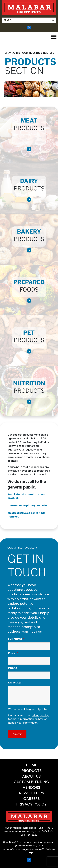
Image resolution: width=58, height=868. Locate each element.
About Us (31, 776)
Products (32, 771)
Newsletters (31, 793)
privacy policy (40, 715)
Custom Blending (31, 782)
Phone (13, 668)
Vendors (31, 787)
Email (13, 653)
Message (16, 683)
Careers (32, 799)
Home (31, 765)
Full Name (16, 639)
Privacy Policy (31, 804)
